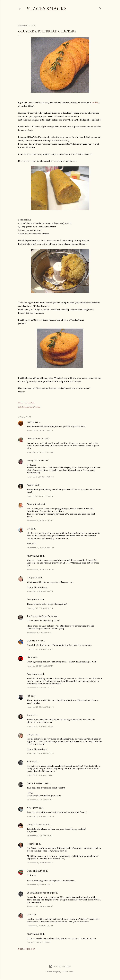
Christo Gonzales (35, 439)
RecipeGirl (32, 578)
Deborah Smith (35, 871)
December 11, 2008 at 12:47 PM (40, 926)
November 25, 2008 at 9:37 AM (40, 649)
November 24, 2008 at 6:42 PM (40, 452)
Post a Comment (27, 949)
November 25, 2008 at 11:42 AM (40, 726)
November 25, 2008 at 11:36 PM (40, 836)
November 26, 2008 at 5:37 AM (40, 863)
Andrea (31, 485)
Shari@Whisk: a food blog (40, 893)
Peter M (31, 844)
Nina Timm (32, 808)
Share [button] (21, 403)
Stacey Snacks (47, 9)
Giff (29, 529)
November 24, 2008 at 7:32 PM (40, 521)
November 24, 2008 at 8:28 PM (40, 570)
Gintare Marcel (68, 972)
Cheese (37, 407)
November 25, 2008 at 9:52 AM (40, 666)
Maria (30, 657)
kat (28, 696)
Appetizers (29, 407)
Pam (29, 715)
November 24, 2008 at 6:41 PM (40, 430)
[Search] (100, 8)
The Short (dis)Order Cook (40, 616)
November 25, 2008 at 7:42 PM (40, 800)
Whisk (95, 103)
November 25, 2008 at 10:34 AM (40, 688)
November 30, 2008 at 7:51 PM (40, 906)
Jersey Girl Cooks (35, 461)
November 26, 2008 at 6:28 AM (40, 885)
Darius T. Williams (36, 783)
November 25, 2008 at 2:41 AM (40, 608)
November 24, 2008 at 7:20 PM (40, 477)
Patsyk (30, 734)
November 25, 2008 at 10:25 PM (40, 816)
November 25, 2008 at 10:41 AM (40, 707)
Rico (29, 915)
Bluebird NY (33, 641)
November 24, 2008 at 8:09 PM (40, 548)
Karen (30, 762)
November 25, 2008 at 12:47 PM (40, 753)
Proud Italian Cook (36, 825)
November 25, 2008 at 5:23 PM (40, 775)
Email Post (30, 403)
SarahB (30, 422)
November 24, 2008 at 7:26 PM (40, 496)
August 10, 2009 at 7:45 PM (39, 942)
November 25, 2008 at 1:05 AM (40, 591)
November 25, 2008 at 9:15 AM (40, 633)
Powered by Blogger (60, 966)
